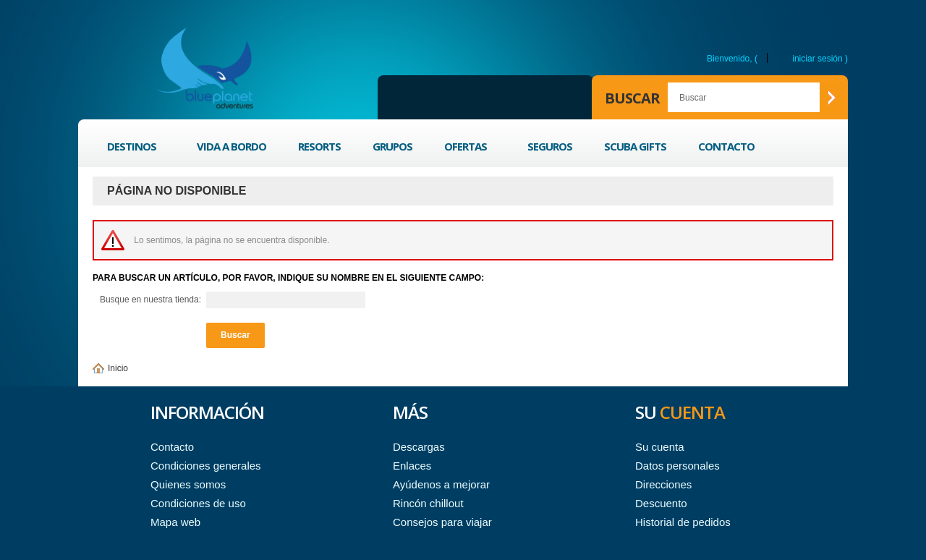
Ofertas (467, 149)
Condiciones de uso (198, 503)
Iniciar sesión (817, 58)
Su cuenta (660, 447)
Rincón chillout (428, 503)
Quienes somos (188, 484)
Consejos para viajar (442, 522)
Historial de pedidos (683, 522)
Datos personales (677, 466)
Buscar (632, 98)
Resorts (319, 146)
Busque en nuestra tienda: (150, 300)
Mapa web (175, 522)
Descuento (661, 503)
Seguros (550, 146)
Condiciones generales (206, 466)
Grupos (392, 146)
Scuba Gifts (635, 146)
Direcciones (663, 484)
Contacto (726, 146)
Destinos (133, 149)
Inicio (118, 368)
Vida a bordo (231, 146)
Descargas (419, 447)
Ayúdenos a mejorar (441, 484)
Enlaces (412, 466)
